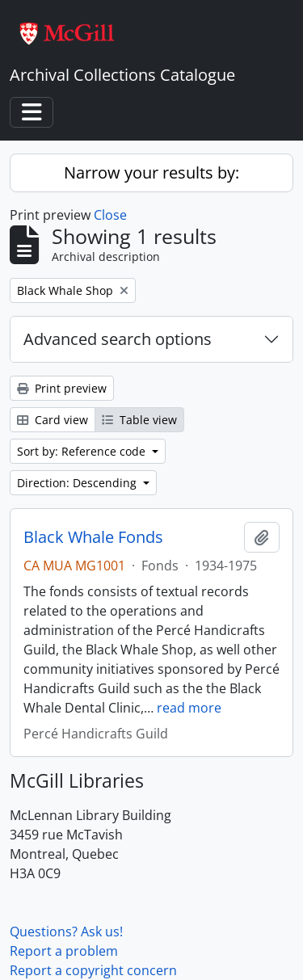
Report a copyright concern (93, 970)
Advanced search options (118, 339)
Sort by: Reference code (83, 451)
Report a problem (64, 951)
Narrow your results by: (151, 172)
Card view (53, 420)
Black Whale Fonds (93, 537)
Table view (139, 420)
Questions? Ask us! (66, 932)
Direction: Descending (78, 483)
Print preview (62, 388)
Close (110, 215)
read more (189, 708)
